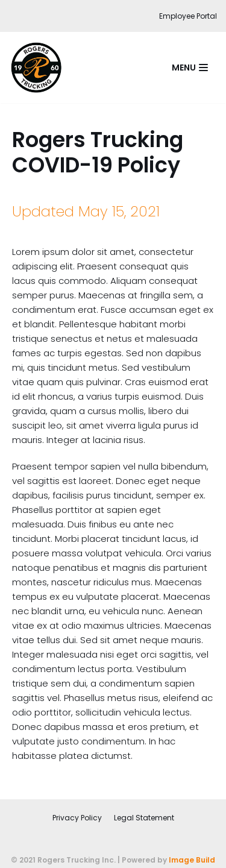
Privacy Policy (77, 818)
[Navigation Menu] (190, 68)
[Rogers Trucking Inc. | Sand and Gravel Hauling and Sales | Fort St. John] (39, 68)
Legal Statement (144, 818)
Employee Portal (188, 16)
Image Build (192, 860)
